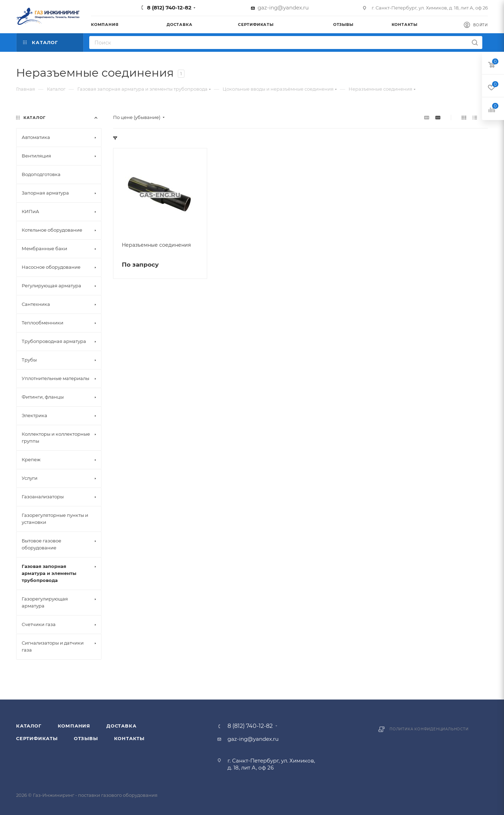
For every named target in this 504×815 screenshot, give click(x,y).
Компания (74, 726)
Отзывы (86, 738)
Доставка (121, 726)
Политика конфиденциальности (429, 729)
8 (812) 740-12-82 (169, 8)
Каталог (29, 726)
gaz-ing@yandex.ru (283, 8)
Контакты (129, 738)
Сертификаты (37, 738)
